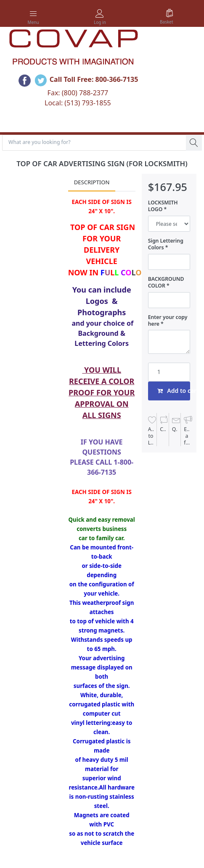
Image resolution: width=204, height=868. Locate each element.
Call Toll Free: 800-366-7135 (94, 79)
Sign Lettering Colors (166, 244)
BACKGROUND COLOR (166, 282)
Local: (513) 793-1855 (78, 103)
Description (92, 182)
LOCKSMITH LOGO (163, 206)
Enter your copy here (168, 321)
